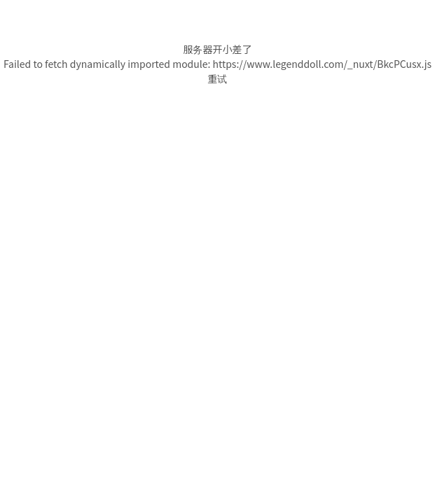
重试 (218, 78)
